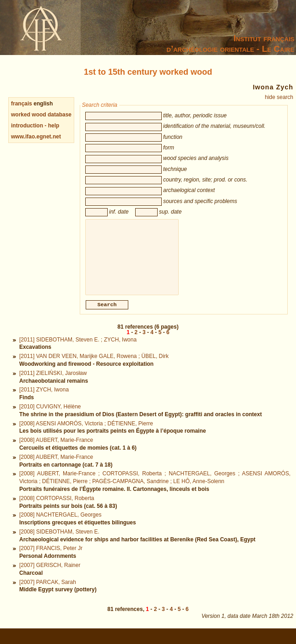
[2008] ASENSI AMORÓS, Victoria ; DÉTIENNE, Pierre (86, 434)
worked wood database (41, 115)
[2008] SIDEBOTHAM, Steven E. (59, 542)
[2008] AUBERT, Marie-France (56, 450)
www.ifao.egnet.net (36, 137)
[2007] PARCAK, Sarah (48, 592)
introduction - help (35, 126)
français (22, 104)
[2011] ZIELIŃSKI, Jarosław (53, 383)
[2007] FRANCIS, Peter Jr (51, 558)
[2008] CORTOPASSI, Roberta (57, 508)
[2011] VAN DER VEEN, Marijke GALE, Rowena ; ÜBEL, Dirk (94, 366)
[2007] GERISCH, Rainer (50, 575)
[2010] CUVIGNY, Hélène (50, 417)
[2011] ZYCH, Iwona (44, 400)
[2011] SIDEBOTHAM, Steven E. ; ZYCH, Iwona (78, 350)
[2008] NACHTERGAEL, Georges (60, 525)
